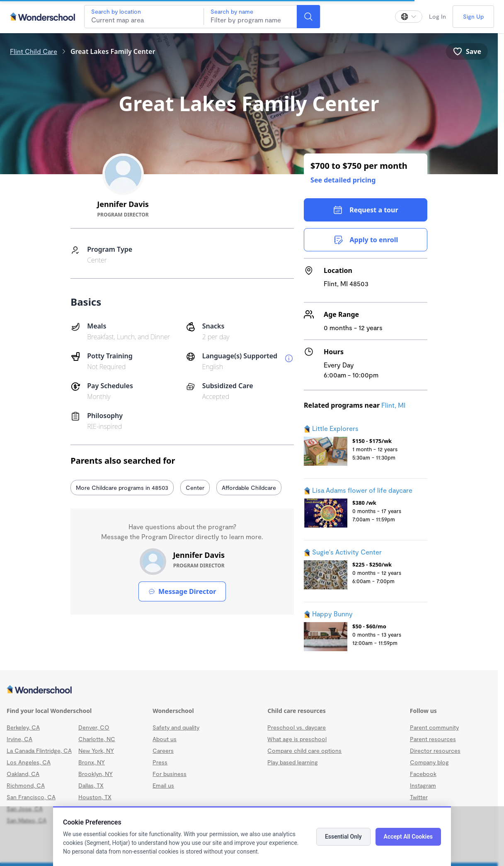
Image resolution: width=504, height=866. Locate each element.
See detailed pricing (343, 180)
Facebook (423, 774)
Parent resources (433, 739)
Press (160, 762)
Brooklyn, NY (96, 774)
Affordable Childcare (249, 488)
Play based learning (293, 762)
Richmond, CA (26, 785)
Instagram (423, 785)
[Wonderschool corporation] (249, 690)
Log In (437, 16)
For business (170, 774)
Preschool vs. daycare (297, 727)
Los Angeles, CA (29, 762)
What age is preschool (297, 739)
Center (195, 488)
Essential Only (343, 837)
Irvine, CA (19, 739)
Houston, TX (95, 797)
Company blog (429, 762)
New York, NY (96, 750)
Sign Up (473, 16)
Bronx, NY (92, 762)
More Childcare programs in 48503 (122, 488)
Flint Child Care (34, 51)
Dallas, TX (91, 785)
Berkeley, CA (23, 727)
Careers (163, 750)
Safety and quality (176, 727)
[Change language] (409, 17)
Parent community (434, 727)
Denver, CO (94, 727)
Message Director (182, 591)
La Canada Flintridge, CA (39, 750)
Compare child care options (304, 750)
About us (165, 739)
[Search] (308, 17)
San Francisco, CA (31, 797)
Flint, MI (393, 405)
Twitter (419, 797)
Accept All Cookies (408, 837)
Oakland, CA (23, 774)
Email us (163, 785)
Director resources (435, 750)
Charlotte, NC (97, 739)
